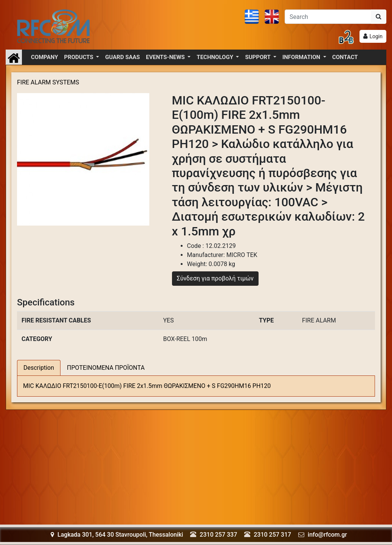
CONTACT (345, 57)
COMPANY (45, 57)
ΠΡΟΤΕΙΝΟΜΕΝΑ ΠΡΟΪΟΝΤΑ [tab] (106, 368)
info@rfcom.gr (327, 535)
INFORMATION (302, 57)
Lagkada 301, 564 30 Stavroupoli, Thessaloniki (117, 535)
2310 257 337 (218, 535)
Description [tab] (39, 368)
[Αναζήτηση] (328, 17)
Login (376, 36)
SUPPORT (258, 57)
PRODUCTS (80, 57)
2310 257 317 (272, 535)
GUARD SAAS (122, 57)
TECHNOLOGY (215, 57)
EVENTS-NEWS (166, 57)
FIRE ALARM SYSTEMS (48, 82)
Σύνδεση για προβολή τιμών (215, 278)
